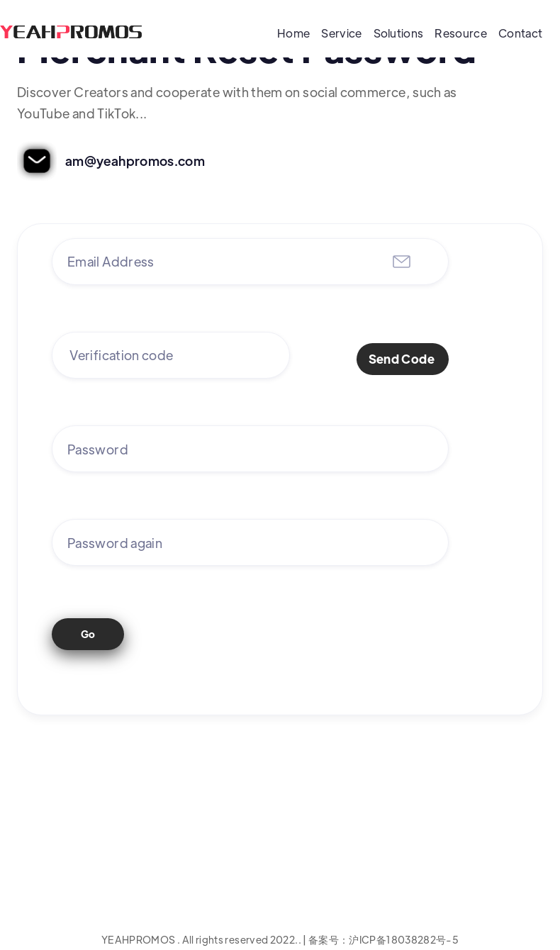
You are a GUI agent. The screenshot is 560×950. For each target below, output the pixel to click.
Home (293, 33)
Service (341, 33)
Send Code (402, 359)
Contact (520, 33)
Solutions (399, 33)
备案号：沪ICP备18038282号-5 (383, 939)
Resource (461, 33)
